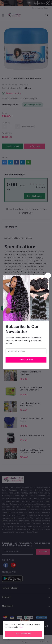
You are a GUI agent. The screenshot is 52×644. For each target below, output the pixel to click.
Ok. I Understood (24, 634)
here (21, 627)
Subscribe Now (26, 359)
